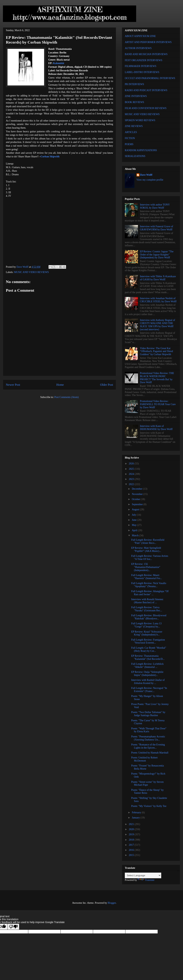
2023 (132, 479)
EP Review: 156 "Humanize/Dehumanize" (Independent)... (146, 567)
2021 (132, 824)
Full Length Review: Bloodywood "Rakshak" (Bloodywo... (149, 617)
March (135, 535)
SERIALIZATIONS (135, 156)
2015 (132, 855)
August (136, 509)
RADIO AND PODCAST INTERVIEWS (146, 90)
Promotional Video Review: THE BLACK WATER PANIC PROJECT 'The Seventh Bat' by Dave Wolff (157, 378)
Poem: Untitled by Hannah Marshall (150, 753)
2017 (132, 845)
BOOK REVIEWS (134, 102)
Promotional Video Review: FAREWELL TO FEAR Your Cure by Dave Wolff (158, 404)
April (135, 530)
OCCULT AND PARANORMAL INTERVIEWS (150, 78)
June (134, 520)
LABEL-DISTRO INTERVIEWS (142, 72)
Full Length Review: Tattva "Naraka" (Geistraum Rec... (147, 609)
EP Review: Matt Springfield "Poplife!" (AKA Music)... (146, 549)
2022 (132, 484)
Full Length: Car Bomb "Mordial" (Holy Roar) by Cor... (149, 649)
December (137, 489)
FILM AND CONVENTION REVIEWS (146, 108)
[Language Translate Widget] (143, 875)
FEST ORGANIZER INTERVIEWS (144, 60)
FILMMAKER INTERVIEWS (141, 66)
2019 (132, 834)
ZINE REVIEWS (134, 126)
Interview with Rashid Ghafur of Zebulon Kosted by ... (148, 682)
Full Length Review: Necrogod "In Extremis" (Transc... (149, 690)
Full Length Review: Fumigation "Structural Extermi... (148, 641)
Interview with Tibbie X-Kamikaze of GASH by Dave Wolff (158, 278)
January (136, 818)
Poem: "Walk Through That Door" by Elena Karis (149, 730)
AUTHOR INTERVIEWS (138, 48)
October (136, 499)
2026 (132, 464)
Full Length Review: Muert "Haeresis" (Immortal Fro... (147, 577)
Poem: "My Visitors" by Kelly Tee (149, 806)
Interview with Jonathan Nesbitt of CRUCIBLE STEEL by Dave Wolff (158, 300)
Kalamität (59, 63)
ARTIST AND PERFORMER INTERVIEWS (148, 42)
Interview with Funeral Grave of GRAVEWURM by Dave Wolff (157, 228)
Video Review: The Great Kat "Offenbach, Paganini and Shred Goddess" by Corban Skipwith (156, 351)
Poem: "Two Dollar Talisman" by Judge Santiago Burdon (148, 714)
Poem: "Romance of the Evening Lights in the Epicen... (148, 746)
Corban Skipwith (50, 157)
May (134, 525)
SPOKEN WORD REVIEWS (140, 120)
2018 (132, 840)
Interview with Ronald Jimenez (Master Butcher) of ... (147, 601)
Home (60, 385)
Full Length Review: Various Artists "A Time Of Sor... (150, 558)
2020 (132, 829)
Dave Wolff (146, 175)
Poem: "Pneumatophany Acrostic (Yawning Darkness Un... (148, 738)
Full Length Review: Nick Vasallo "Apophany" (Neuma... (149, 585)
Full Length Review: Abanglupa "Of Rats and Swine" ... (150, 593)
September (138, 504)
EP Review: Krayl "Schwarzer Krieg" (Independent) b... (147, 633)
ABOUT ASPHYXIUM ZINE (140, 36)
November (138, 494)
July (134, 515)
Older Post (107, 385)
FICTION (130, 138)
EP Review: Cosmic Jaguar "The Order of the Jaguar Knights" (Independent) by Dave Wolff (157, 255)
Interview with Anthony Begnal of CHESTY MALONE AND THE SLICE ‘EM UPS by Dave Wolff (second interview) (158, 325)
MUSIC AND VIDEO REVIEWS (31, 272)
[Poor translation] (13, 927)
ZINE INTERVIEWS (136, 96)
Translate (146, 880)
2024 (132, 474)
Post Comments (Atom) (67, 397)
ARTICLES (131, 132)
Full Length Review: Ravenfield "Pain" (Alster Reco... (148, 541)
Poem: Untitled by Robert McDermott (144, 759)
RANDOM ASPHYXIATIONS (141, 150)
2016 (132, 850)
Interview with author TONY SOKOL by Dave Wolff (155, 206)
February (137, 812)
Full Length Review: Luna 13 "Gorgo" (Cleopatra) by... (146, 625)
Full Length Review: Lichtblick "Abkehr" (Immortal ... (147, 665)
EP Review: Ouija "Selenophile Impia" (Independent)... (147, 674)
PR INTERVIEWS (134, 84)
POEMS (129, 144)
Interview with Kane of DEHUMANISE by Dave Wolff (156, 428)
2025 (132, 469)
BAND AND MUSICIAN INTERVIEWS (146, 54)
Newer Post (13, 385)
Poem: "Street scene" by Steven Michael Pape (147, 783)
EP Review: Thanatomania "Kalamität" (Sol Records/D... (148, 657)
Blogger (112, 903)
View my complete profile (150, 180)
